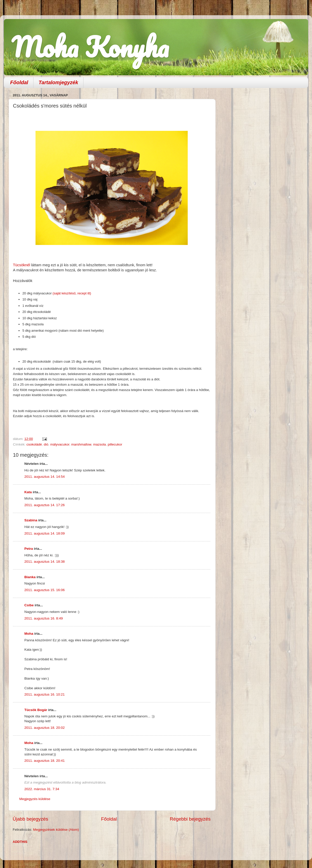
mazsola (99, 444)
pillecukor (115, 444)
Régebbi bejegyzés (190, 819)
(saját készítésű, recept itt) (71, 293)
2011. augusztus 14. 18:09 (45, 533)
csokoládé (34, 444)
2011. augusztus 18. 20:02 (45, 728)
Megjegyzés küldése (35, 799)
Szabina (31, 520)
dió (46, 444)
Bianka (30, 577)
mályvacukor (60, 444)
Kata (28, 492)
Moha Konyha (90, 47)
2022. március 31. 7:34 (42, 789)
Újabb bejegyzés (30, 819)
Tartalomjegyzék (58, 82)
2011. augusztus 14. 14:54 (45, 477)
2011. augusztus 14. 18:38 (45, 562)
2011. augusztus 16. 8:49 (44, 618)
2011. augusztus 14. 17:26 (45, 505)
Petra (29, 549)
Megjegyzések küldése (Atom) (56, 830)
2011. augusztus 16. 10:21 (45, 694)
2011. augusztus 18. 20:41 (45, 761)
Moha (29, 634)
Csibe (29, 605)
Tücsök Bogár (36, 710)
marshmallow (81, 444)
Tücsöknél (22, 265)
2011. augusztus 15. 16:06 (45, 590)
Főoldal (19, 82)
